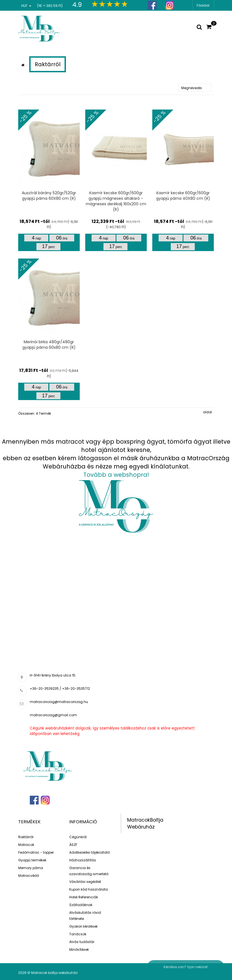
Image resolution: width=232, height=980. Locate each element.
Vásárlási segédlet (85, 882)
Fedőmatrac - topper (36, 852)
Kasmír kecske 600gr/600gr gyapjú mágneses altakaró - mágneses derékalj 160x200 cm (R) (116, 201)
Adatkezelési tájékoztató (90, 852)
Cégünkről (78, 837)
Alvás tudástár (82, 942)
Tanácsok (78, 934)
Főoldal (203, 5)
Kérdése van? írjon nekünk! (186, 967)
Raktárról (26, 837)
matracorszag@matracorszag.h (58, 702)
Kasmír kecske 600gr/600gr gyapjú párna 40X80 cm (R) (183, 196)
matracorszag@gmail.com (53, 715)
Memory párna (31, 868)
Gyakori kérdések (83, 926)
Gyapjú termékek (32, 860)
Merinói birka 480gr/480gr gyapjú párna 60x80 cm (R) (49, 345)
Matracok (26, 845)
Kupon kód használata (89, 889)
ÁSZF (73, 845)
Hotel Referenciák (84, 897)
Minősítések (79, 950)
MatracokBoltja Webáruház (145, 823)
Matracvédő (29, 876)
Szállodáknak (81, 905)
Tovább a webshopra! (116, 475)
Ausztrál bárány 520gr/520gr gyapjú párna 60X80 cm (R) (49, 196)
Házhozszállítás (83, 860)
